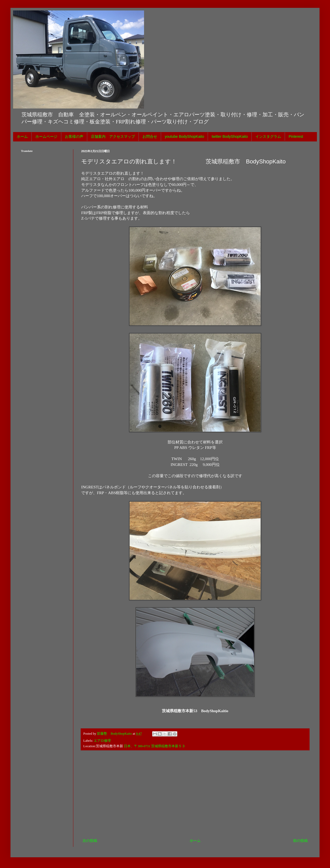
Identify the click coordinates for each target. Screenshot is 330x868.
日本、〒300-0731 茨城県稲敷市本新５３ (154, 746)
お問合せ (150, 136)
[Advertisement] (195, 794)
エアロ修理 (102, 741)
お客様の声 (74, 136)
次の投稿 (90, 841)
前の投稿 (300, 841)
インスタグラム (268, 136)
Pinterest (296, 136)
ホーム (22, 136)
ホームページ (46, 136)
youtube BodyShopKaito (184, 136)
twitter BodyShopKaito (230, 136)
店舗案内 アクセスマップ (113, 136)
